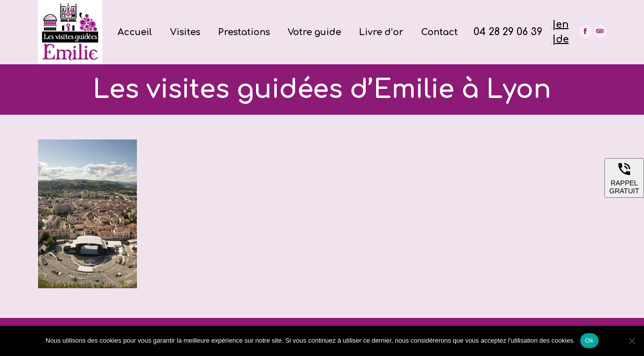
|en (560, 24)
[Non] (632, 341)
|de (560, 39)
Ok (589, 340)
